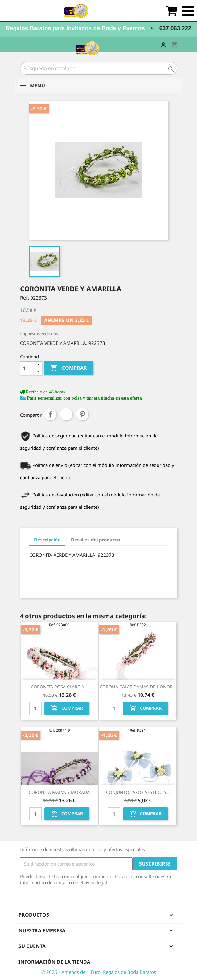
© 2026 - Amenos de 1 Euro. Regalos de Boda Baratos (99, 972)
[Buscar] (99, 68)
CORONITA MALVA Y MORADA (59, 792)
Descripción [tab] (47, 540)
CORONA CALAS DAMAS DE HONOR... (138, 687)
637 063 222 (170, 28)
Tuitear (66, 414)
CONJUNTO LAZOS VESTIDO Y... (138, 792)
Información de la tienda (54, 962)
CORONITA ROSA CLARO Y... (59, 687)
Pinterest (82, 414)
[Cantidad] (27, 368)
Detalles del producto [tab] (95, 540)
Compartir (50, 414)
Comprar (69, 368)
